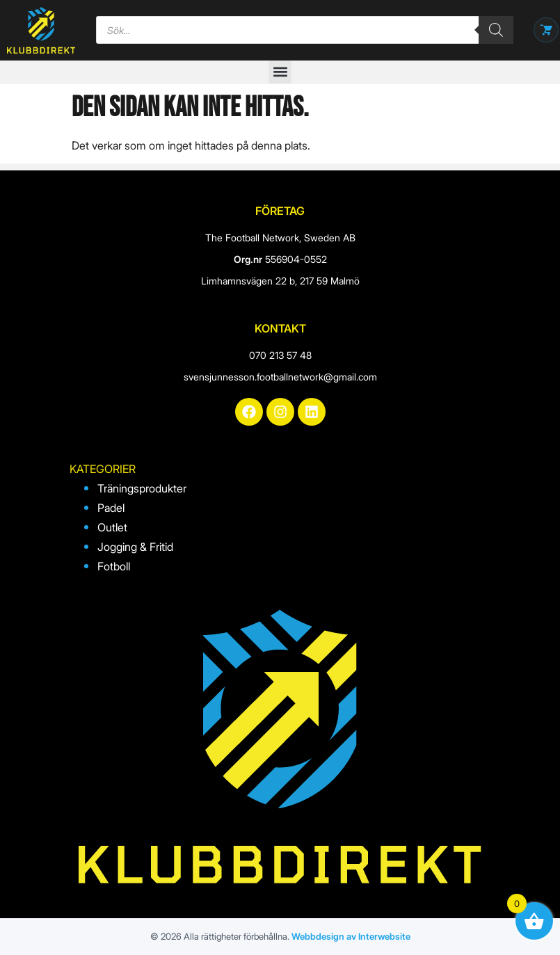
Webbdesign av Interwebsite (351, 936)
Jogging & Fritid (135, 547)
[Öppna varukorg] (546, 30)
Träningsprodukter (142, 488)
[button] (280, 72)
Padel (111, 508)
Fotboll (114, 566)
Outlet (112, 527)
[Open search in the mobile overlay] (305, 30)
